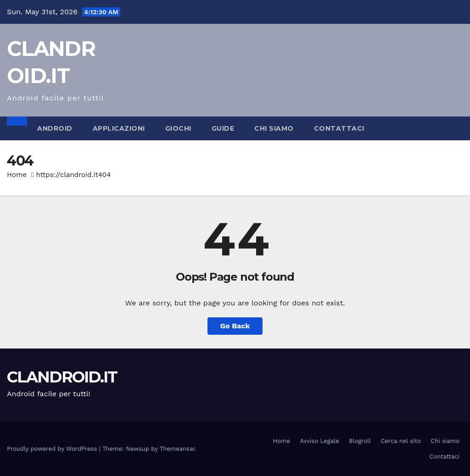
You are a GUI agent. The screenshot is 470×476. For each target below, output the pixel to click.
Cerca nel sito (400, 441)
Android (55, 128)
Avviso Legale (319, 441)
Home (17, 175)
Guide (223, 128)
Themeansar (177, 449)
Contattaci (339, 128)
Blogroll (360, 441)
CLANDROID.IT (62, 377)
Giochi (178, 128)
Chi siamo (274, 128)
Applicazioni (119, 128)
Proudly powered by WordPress (53, 449)
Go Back (235, 326)
